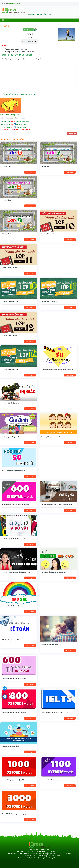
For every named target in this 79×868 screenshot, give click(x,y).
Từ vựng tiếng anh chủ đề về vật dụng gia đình (57, 505)
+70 (12, 127)
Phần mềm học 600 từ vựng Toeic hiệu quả (16, 505)
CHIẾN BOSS (72, 134)
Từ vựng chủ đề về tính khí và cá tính (53, 572)
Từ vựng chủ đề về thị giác (10, 403)
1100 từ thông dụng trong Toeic (52, 780)
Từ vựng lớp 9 (6, 234)
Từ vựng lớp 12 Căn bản (9, 335)
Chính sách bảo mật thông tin (25, 858)
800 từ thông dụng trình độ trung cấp (14, 712)
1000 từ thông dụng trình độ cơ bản (13, 780)
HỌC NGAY (30, 172)
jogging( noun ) (28, 30)
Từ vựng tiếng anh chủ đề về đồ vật (13, 538)
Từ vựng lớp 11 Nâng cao (50, 302)
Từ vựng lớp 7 (46, 166)
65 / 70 (13, 122)
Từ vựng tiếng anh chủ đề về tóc (52, 437)
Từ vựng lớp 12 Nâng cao (10, 369)
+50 (12, 124)
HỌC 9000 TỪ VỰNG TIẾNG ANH (40, 14)
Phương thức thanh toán (55, 858)
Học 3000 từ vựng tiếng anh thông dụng (15, 814)
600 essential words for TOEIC (51, 645)
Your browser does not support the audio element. (30, 41)
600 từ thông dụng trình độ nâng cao (14, 678)
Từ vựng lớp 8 (6, 200)
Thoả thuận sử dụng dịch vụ (41, 858)
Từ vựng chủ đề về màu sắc (11, 606)
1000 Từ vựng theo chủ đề (10, 746)
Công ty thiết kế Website (14, 4)
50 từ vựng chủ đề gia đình (10, 437)
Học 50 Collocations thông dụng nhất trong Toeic (57, 369)
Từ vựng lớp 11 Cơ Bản (9, 268)
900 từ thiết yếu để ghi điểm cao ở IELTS (54, 712)
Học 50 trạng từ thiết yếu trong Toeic (14, 471)
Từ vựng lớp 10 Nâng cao (10, 302)
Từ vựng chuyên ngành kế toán (12, 640)
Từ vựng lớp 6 (6, 166)
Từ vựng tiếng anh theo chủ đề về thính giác (16, 572)
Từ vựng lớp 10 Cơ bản (49, 234)
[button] (5, 20)
